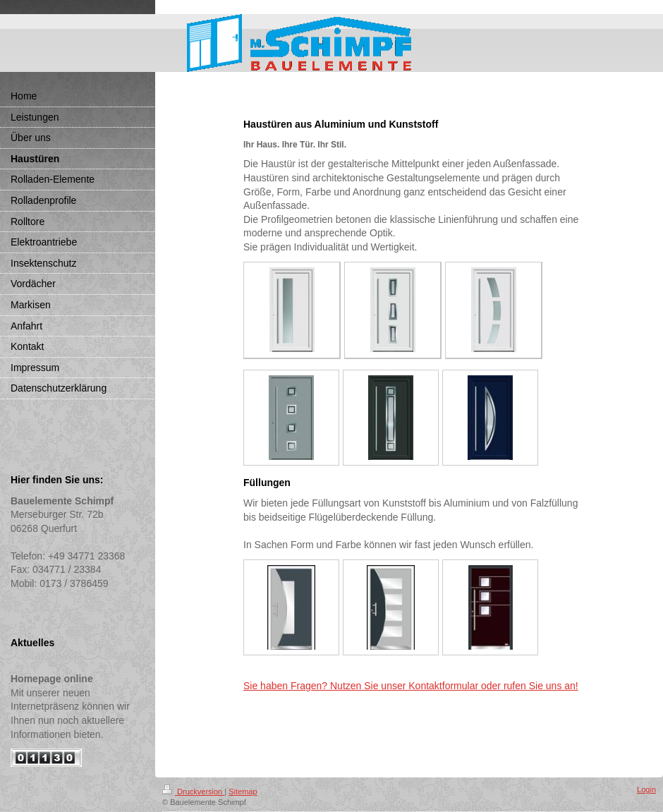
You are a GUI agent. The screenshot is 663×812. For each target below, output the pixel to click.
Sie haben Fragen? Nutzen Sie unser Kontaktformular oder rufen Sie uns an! (411, 686)
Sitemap (243, 792)
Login (646, 789)
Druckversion (193, 792)
